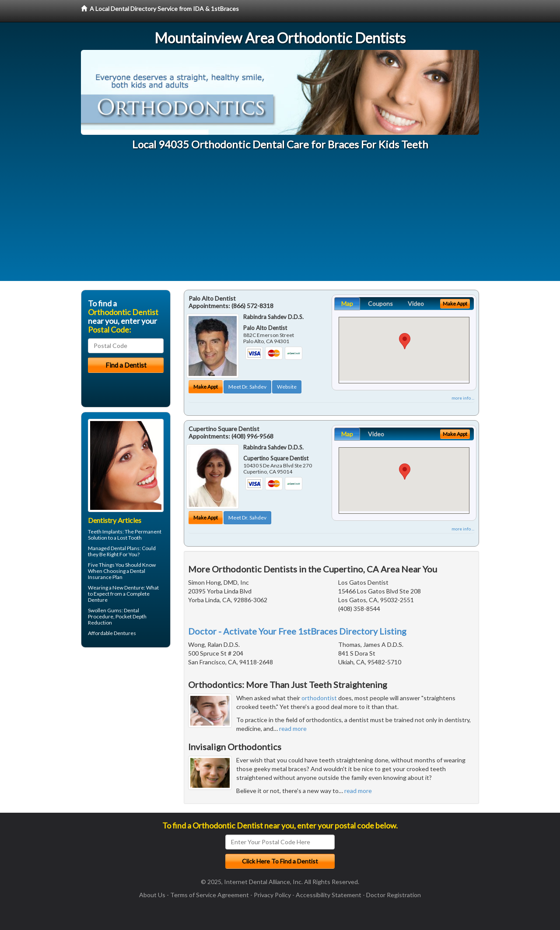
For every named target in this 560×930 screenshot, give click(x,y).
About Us (152, 895)
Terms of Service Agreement (210, 895)
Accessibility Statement (329, 895)
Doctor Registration (394, 895)
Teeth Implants (105, 532)
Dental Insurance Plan (117, 574)
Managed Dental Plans (114, 548)
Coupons (380, 304)
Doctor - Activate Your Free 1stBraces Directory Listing (297, 631)
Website (287, 387)
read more (293, 728)
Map (347, 304)
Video (416, 304)
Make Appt (206, 387)
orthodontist (319, 698)
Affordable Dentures (112, 633)
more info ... (463, 398)
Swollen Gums (105, 610)
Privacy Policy (272, 895)
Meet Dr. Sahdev (247, 387)
